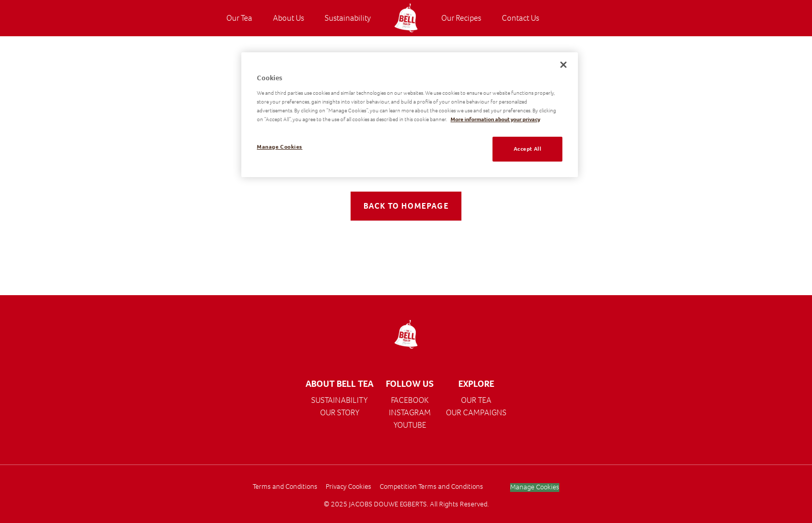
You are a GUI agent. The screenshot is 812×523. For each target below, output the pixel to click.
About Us (288, 18)
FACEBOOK (410, 400)
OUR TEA (476, 400)
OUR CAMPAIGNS (476, 412)
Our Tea (239, 18)
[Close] (563, 65)
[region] (410, 115)
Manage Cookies (535, 488)
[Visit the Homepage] (406, 18)
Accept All (528, 149)
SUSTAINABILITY (339, 400)
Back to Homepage (406, 206)
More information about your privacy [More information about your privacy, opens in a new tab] (495, 119)
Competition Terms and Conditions (431, 486)
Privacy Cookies (349, 486)
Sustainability (348, 18)
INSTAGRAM (410, 412)
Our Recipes (461, 18)
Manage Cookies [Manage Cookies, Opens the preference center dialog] (280, 147)
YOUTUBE (410, 425)
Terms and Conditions (285, 486)
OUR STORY (340, 412)
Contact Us (520, 18)
